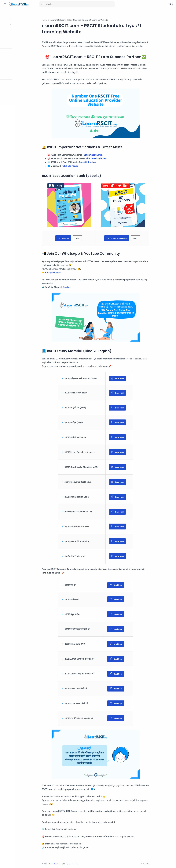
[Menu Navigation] (5, 4)
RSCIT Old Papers (80, 166)
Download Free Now (127, 238)
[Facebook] (9, 862)
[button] (171, 4)
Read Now (128, 379)
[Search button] (42, 4)
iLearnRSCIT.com (66, 864)
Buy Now (73, 238)
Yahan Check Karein (103, 155)
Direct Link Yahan (98, 162)
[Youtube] (21, 862)
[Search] (77, 4)
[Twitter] (17, 862)
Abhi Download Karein (107, 159)
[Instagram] (13, 862)
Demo (88, 238)
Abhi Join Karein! (63, 273)
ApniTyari (77, 287)
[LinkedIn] (25, 862)
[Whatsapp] (5, 862)
